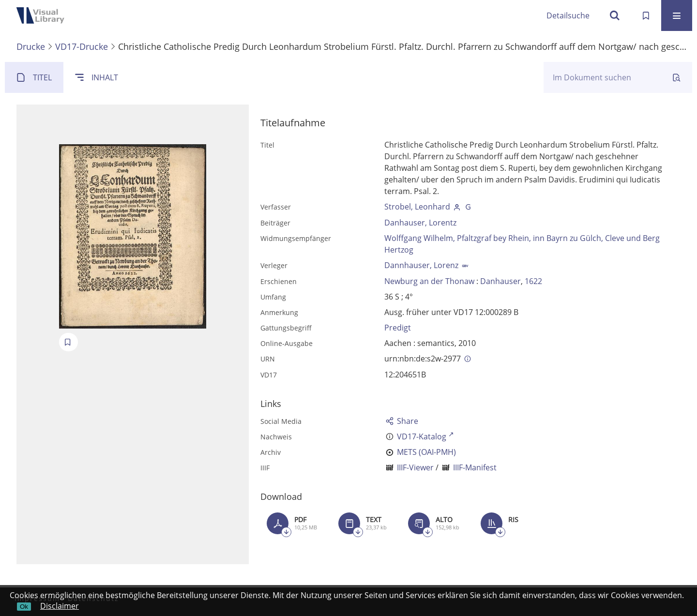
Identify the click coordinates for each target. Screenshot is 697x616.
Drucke (31, 46)
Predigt (398, 328)
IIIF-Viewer (415, 467)
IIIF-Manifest (475, 467)
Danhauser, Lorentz (420, 223)
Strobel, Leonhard (417, 207)
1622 (533, 281)
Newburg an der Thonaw (429, 281)
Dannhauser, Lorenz (421, 265)
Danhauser (500, 281)
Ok (24, 607)
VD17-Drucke (82, 46)
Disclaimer (60, 606)
